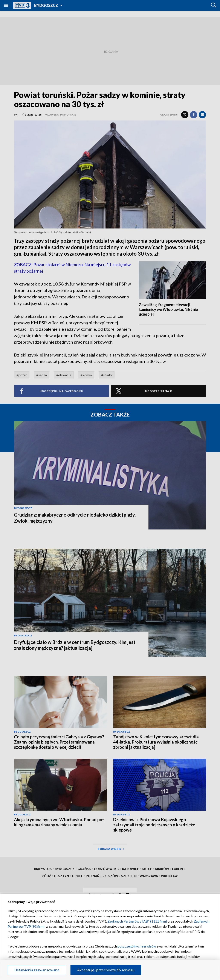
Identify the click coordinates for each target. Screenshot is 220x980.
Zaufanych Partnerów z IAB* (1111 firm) (137, 921)
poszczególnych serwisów (137, 946)
